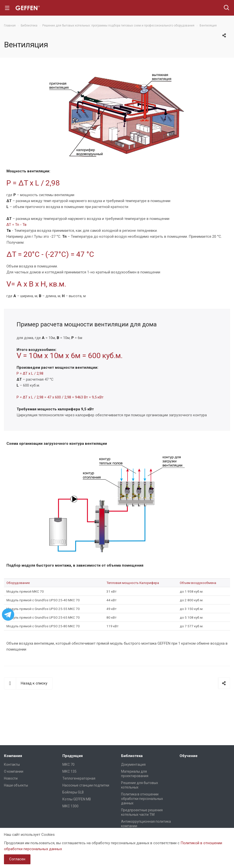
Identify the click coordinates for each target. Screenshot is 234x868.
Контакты (12, 764)
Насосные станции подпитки (86, 785)
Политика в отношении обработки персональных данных (142, 799)
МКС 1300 (70, 806)
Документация (133, 764)
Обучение (189, 756)
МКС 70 (68, 764)
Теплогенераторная (79, 778)
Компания (13, 756)
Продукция (73, 756)
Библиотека (132, 756)
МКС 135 (69, 771)
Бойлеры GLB (73, 792)
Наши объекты (16, 785)
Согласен (17, 859)
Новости (11, 778)
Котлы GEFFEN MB (77, 799)
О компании (14, 771)
